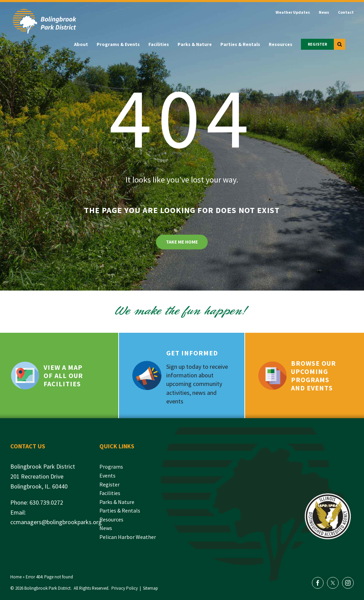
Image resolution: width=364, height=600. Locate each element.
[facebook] (318, 583)
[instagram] (348, 583)
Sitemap (150, 588)
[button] (339, 44)
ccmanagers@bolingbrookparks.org (56, 522)
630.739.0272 (46, 502)
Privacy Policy (125, 588)
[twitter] (333, 583)
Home (16, 577)
